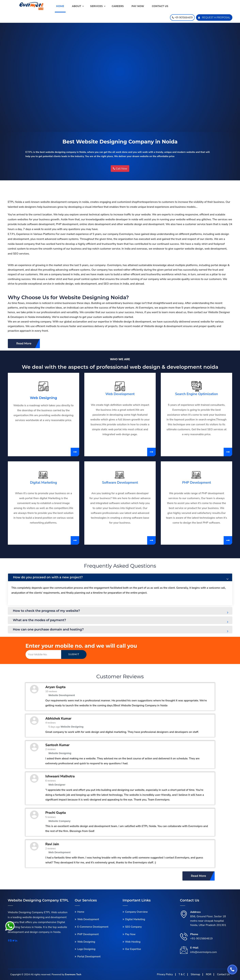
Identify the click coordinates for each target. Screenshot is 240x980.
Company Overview (137, 912)
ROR (209, 974)
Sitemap (195, 974)
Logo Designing (86, 949)
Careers (118, 6)
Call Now (120, 168)
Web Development (120, 394)
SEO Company (133, 927)
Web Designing (43, 398)
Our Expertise (133, 949)
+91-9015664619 (202, 939)
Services (96, 6)
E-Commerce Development (93, 927)
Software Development (120, 483)
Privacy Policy (165, 974)
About (77, 6)
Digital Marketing (43, 483)
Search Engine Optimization (196, 394)
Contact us (160, 6)
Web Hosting (133, 942)
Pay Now (138, 6)
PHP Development (196, 483)
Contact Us (223, 974)
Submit (74, 654)
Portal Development (89, 957)
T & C (182, 974)
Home (60, 6)
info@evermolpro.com (204, 952)
